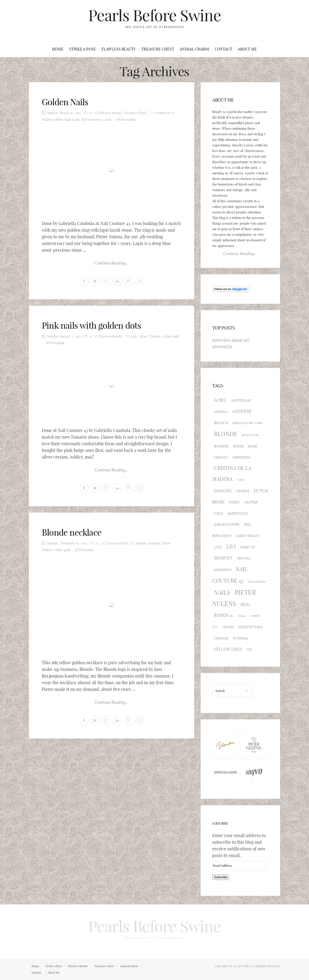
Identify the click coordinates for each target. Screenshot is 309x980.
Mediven (223, 558)
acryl (220, 400)
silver (228, 627)
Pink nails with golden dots (91, 325)
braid (253, 446)
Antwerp (242, 411)
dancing (223, 491)
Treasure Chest (158, 49)
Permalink (128, 119)
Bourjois (221, 446)
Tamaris (155, 336)
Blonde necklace (72, 532)
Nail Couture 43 (92, 119)
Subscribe (220, 824)
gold (218, 513)
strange (221, 638)
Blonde (141, 543)
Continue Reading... (112, 263)
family (234, 502)
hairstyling (238, 513)
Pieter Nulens (234, 598)
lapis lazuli (72, 119)
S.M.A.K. (242, 616)
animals (221, 412)
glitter (59, 119)
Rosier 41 (223, 615)
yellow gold (171, 336)
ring (245, 605)
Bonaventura (250, 435)
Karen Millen (248, 536)
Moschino (223, 570)
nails (109, 119)
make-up (248, 547)
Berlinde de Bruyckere (248, 423)
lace (218, 547)
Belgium (221, 423)
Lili (231, 546)
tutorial (241, 638)
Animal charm (194, 49)
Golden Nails (65, 102)
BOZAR (238, 446)
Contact (223, 49)
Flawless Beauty (119, 49)
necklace (154, 543)
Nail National (257, 582)
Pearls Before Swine (154, 15)
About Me (247, 49)
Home (58, 49)
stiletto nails (251, 627)
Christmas (242, 457)
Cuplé (241, 480)
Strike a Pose (83, 49)
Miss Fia (243, 558)
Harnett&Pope (227, 525)
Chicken (221, 457)
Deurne (243, 491)
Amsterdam (241, 400)
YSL (250, 650)
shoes (143, 336)
